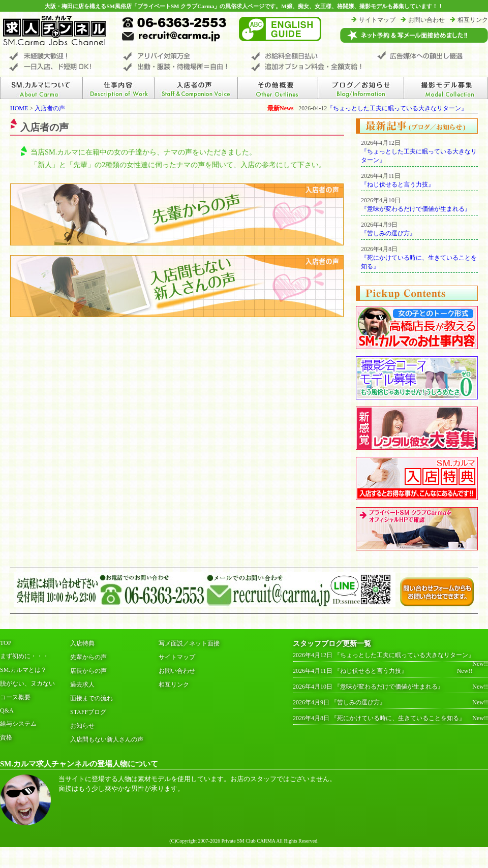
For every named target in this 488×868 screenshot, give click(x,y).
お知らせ (82, 726)
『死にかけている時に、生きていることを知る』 (398, 718)
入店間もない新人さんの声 (107, 739)
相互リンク (473, 20)
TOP (6, 643)
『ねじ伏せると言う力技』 (398, 184)
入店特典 (82, 643)
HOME (19, 108)
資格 (6, 737)
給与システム (18, 724)
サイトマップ (377, 20)
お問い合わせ (426, 20)
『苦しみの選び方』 (388, 233)
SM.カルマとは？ (23, 670)
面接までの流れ (91, 698)
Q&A (7, 710)
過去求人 (82, 685)
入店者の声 (50, 108)
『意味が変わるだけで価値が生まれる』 (416, 209)
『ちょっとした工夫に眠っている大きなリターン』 (397, 108)
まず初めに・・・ (24, 656)
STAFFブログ (88, 712)
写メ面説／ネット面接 (189, 643)
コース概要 (15, 697)
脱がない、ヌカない (27, 684)
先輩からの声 (88, 657)
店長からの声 (88, 671)
